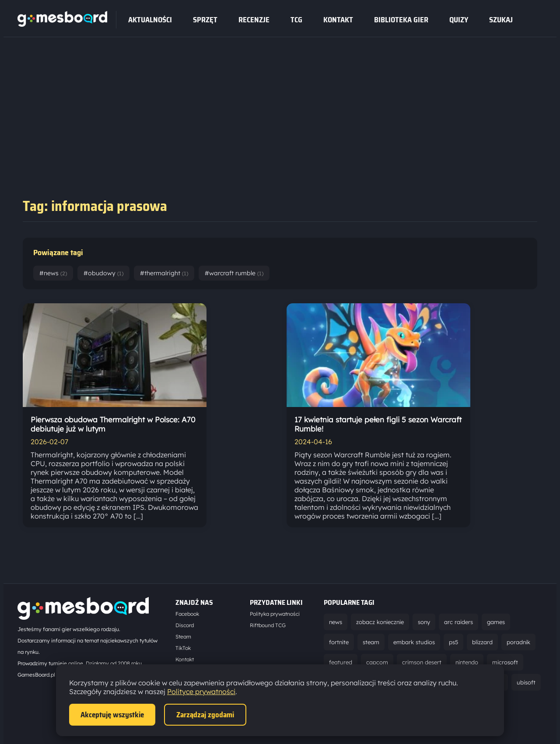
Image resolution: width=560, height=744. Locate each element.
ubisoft (526, 682)
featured (341, 662)
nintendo (467, 662)
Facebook (187, 614)
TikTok (183, 648)
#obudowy (103, 273)
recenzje (254, 20)
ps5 (453, 642)
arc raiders (458, 622)
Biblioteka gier (401, 20)
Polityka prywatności (275, 614)
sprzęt (205, 20)
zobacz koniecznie (380, 622)
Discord (185, 625)
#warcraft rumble (234, 273)
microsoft (505, 662)
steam (371, 642)
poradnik (518, 642)
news (336, 622)
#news (53, 273)
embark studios (414, 642)
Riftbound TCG (268, 625)
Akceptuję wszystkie (112, 715)
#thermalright (164, 273)
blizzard (482, 642)
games (496, 622)
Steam (183, 637)
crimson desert (422, 662)
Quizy (459, 20)
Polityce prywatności (201, 691)
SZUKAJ (501, 20)
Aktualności (150, 20)
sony (424, 622)
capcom (377, 662)
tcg (296, 20)
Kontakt (338, 20)
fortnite (339, 642)
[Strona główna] (62, 24)
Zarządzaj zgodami (205, 715)
